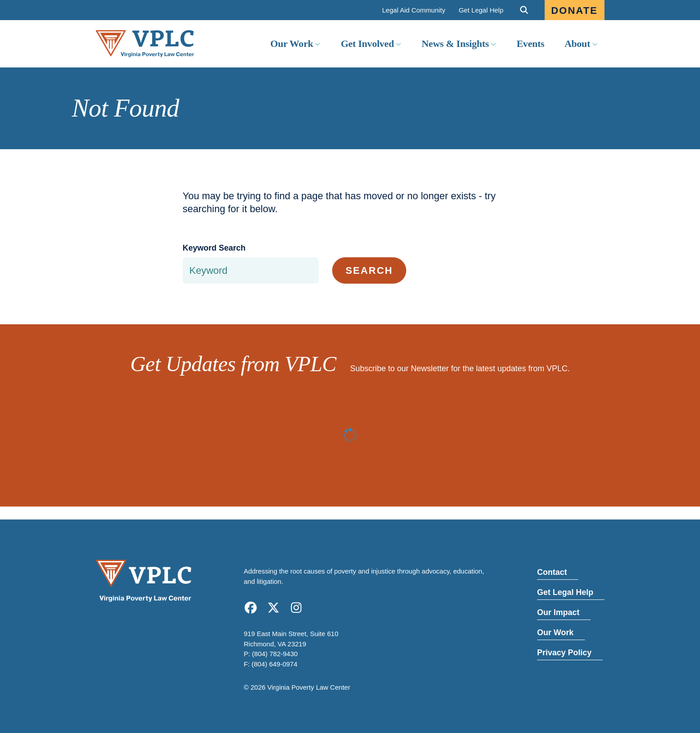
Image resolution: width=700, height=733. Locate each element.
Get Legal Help (481, 10)
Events (530, 44)
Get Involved (367, 44)
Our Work (292, 44)
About (577, 44)
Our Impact (558, 612)
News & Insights (455, 44)
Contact (552, 572)
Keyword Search (214, 248)
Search (369, 270)
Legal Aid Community (414, 10)
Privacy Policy (564, 653)
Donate (575, 10)
